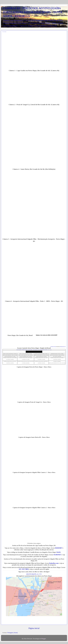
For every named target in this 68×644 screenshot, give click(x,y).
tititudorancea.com (63, 347)
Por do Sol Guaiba (4, 32)
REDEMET (59, 548)
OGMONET (57, 555)
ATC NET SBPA (24, 569)
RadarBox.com (54, 563)
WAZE (59, 552)
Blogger (44, 639)
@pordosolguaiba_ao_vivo (34, 574)
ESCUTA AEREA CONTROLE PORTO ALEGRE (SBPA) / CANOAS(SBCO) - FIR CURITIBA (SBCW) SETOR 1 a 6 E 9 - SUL (34, 350)
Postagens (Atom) (13, 633)
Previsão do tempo (53, 347)
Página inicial (34, 628)
